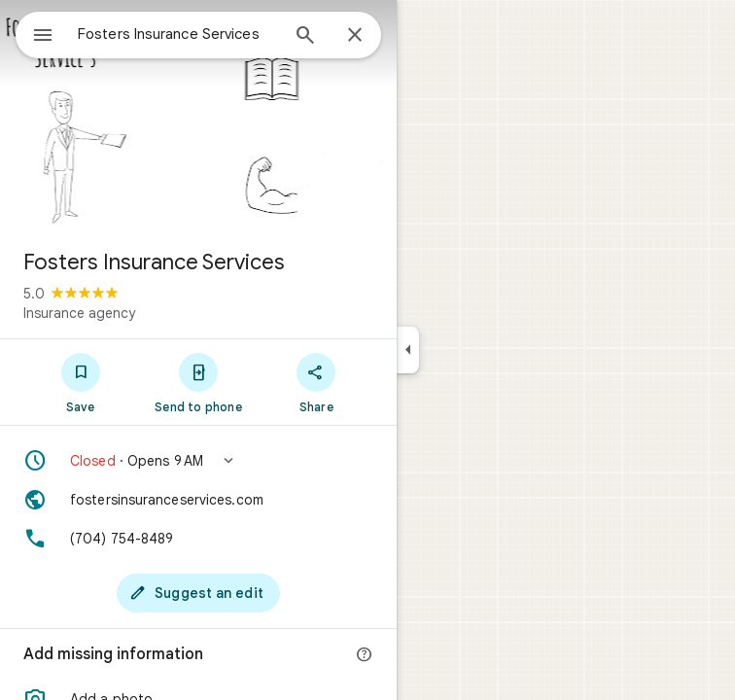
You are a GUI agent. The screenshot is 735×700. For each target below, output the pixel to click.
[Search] (305, 37)
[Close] (355, 36)
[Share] (316, 382)
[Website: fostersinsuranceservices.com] (198, 500)
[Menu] (43, 37)
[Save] (80, 382)
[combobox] (178, 34)
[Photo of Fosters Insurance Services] (198, 117)
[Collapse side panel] (408, 350)
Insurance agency (79, 313)
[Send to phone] (198, 382)
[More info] (365, 655)
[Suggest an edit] (198, 593)
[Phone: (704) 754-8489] (198, 539)
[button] (198, 461)
